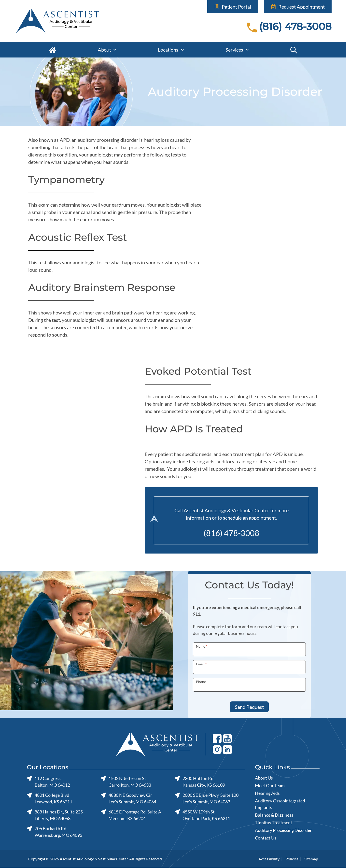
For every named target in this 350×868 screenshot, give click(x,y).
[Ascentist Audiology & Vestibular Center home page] (75, 21)
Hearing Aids (267, 793)
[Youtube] (227, 738)
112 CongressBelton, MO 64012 (48, 782)
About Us (264, 778)
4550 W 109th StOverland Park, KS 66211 (202, 815)
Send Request (249, 707)
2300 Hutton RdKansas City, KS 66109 (200, 782)
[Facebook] (217, 738)
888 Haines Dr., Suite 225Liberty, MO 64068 (55, 815)
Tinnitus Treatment (274, 823)
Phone (202, 682)
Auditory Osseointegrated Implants (280, 804)
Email (201, 664)
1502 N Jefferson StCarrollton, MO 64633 (126, 782)
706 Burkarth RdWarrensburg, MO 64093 (55, 832)
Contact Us (266, 838)
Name (202, 646)
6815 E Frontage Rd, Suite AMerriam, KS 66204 (131, 815)
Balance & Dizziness (274, 815)
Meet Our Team (270, 785)
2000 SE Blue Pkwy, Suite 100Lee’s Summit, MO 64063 (207, 798)
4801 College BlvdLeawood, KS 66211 (49, 798)
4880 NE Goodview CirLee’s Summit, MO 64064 (128, 798)
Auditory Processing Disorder (283, 830)
